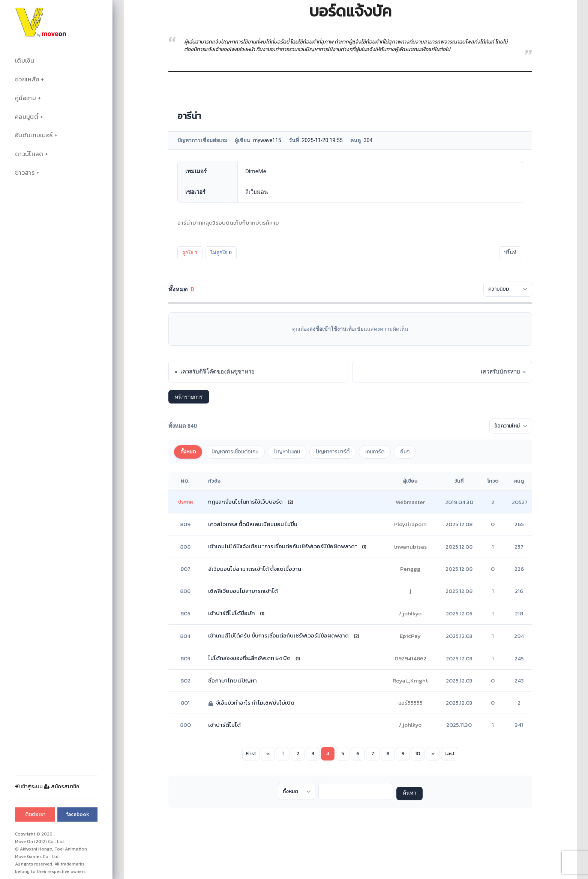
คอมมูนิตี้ (27, 117)
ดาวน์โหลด (29, 154)
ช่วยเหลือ (27, 79)
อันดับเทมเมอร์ (34, 135)
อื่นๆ (405, 452)
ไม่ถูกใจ (221, 253)
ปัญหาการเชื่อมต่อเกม (235, 452)
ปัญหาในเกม (287, 452)
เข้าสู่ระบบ (29, 787)
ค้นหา (409, 793)
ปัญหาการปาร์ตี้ (333, 452)
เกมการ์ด (375, 452)
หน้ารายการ (189, 397)
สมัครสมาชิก (61, 787)
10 (418, 754)
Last (450, 754)
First (251, 754)
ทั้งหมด (188, 452)
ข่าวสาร (25, 173)
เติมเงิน (25, 61)
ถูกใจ (190, 253)
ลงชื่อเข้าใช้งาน (328, 329)
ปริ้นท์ (510, 253)
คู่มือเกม (25, 98)
